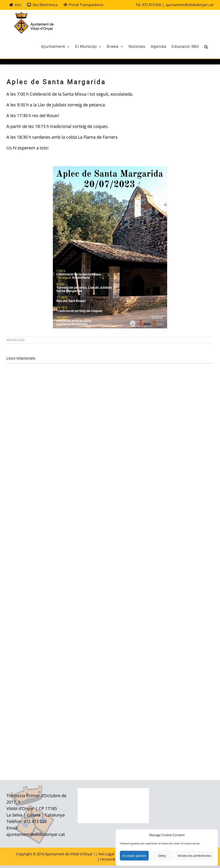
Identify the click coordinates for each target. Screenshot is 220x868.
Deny (162, 856)
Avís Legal (107, 854)
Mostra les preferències (194, 856)
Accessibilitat (112, 859)
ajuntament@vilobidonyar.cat (190, 5)
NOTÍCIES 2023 (15, 340)
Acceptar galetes (134, 856)
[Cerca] (206, 46)
